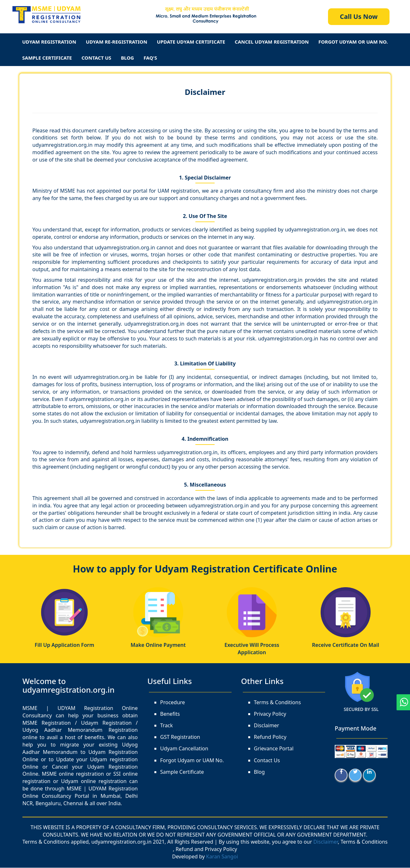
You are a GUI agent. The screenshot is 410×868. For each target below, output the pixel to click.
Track (167, 726)
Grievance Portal (274, 749)
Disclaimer (205, 92)
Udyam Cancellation (184, 749)
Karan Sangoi (222, 857)
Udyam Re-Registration (117, 42)
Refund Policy (270, 738)
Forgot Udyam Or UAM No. (353, 42)
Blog (127, 58)
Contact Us (97, 58)
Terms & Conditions (278, 703)
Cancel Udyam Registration (272, 42)
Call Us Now (359, 17)
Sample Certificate (47, 58)
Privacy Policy (270, 714)
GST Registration (180, 738)
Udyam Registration (49, 42)
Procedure (172, 703)
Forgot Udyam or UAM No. (192, 761)
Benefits (170, 714)
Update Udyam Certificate (191, 42)
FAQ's (150, 58)
